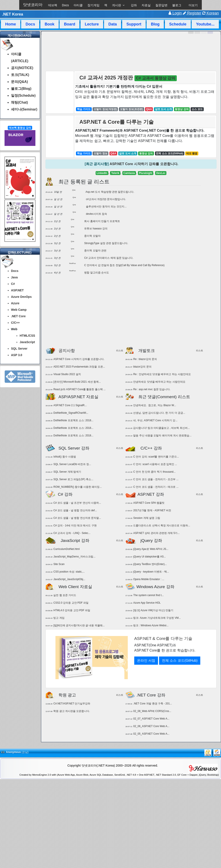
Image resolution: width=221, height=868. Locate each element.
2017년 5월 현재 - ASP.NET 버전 (152, 510)
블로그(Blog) (21, 89)
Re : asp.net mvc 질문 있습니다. (152, 389)
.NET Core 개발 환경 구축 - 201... (152, 704)
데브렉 (53, 5)
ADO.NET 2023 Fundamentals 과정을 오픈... (79, 367)
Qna (74, 190)
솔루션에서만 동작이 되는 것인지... (106, 207)
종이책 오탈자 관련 (95, 251)
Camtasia (129, 173)
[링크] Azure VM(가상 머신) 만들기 (153, 610)
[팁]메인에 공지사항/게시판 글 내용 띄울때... (79, 625)
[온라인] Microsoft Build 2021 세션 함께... (77, 382)
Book (50, 24)
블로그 (177, 5)
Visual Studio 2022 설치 (67, 374)
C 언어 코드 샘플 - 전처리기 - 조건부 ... (156, 479)
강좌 (134, 5)
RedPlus (73, 263)
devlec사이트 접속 (96, 214)
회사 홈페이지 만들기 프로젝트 (102, 221)
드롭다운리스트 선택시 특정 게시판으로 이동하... (162, 526)
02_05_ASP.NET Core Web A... (151, 734)
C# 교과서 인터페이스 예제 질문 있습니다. (109, 258)
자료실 (146, 5)
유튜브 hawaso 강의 (96, 229)
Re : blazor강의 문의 (145, 359)
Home (11, 24)
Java (14, 277)
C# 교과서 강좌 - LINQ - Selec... (72, 533)
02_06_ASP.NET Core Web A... (151, 726)
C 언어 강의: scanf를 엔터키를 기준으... (156, 457)
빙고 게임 (59, 618)
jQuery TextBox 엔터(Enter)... (150, 564)
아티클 (78, 5)
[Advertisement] (131, 313)
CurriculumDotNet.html (66, 549)
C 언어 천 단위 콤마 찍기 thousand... (154, 472)
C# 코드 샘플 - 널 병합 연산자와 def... (75, 510)
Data (113, 24)
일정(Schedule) (23, 95)
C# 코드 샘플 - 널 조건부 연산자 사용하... (77, 503)
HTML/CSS (27, 336)
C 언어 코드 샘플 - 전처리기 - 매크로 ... (156, 487)
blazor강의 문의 (142, 367)
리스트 (120, 350)
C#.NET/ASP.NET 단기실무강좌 (72, 704)
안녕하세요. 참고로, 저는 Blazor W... (155, 405)
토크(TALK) (20, 75)
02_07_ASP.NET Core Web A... (151, 719)
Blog (155, 24)
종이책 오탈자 (92, 236)
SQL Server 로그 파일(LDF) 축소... (73, 479)
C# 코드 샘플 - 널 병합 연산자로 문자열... (77, 518)
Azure (15, 303)
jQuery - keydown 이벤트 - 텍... (151, 572)
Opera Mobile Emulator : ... (149, 579)
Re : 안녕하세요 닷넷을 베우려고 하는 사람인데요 (162, 374)
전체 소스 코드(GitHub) (180, 660)
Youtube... (205, 24)
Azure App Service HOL (147, 603)
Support (134, 24)
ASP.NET (17, 290)
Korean (211, 13)
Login (175, 13)
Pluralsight (145, 173)
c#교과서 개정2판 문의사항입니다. (106, 199)
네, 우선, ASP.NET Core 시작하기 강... (155, 420)
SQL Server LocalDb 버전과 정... (72, 464)
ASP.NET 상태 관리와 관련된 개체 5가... (156, 533)
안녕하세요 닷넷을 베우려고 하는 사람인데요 (159, 382)
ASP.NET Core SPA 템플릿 (149, 503)
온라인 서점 (146, 660)
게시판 (117, 5)
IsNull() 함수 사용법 (65, 457)
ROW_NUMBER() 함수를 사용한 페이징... (77, 487)
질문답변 (161, 5)
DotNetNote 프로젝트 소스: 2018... (73, 420)
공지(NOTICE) (22, 68)
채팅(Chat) (19, 102)
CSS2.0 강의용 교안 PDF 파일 (71, 603)
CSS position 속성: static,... (69, 572)
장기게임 (93, 5)
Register (192, 13)
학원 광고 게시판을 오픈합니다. (72, 711)
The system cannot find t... (148, 595)
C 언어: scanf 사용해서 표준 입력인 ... (155, 464)
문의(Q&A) (19, 82)
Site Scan (59, 564)
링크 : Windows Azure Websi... (151, 625)
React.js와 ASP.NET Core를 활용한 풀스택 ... (79, 389)
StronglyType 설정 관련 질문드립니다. (106, 243)
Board (69, 24)
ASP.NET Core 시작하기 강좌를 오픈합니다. (144, 164)
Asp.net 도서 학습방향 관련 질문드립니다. (110, 192)
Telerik (115, 173)
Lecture (92, 24)
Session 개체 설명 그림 (147, 518)
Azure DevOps (21, 297)
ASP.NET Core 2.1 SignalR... (70, 405)
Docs (65, 5)
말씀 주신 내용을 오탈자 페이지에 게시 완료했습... (162, 436)
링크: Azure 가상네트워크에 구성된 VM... (157, 618)
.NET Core (18, 316)
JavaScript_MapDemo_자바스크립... (74, 557)
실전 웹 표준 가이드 (65, 595)
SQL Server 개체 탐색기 (67, 472)
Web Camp (19, 310)
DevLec (161, 173)
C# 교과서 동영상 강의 (156, 78)
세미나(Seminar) (24, 109)
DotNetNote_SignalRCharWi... (71, 413)
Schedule (178, 24)
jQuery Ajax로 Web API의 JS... (151, 549)
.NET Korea (13, 14)
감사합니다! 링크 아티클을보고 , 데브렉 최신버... (161, 428)
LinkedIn (102, 173)
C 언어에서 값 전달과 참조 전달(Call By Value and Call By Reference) (124, 265)
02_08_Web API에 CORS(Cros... (152, 711)
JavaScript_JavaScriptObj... (69, 579)
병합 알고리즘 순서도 (97, 273)
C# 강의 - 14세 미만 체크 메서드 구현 (75, 526)
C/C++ (15, 323)
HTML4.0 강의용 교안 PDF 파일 (72, 610)
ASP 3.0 (17, 355)
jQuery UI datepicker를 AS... (149, 557)
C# (13, 284)
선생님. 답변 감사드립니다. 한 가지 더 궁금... (159, 413)
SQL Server (19, 349)
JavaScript (27, 342)
